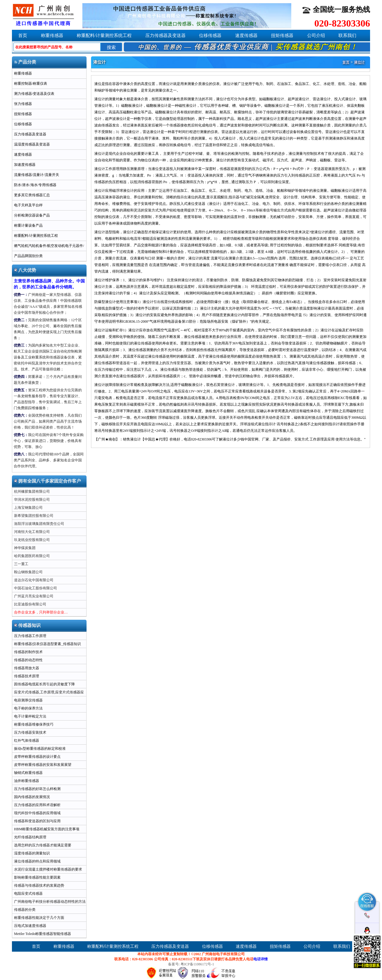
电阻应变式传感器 (28, 894)
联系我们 (347, 35)
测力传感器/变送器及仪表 (34, 94)
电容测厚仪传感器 (28, 700)
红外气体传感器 (27, 741)
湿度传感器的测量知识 (32, 853)
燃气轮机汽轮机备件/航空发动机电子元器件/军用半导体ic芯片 (48, 247)
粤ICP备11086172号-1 (197, 964)
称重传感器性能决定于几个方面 (39, 918)
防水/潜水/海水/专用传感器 (35, 185)
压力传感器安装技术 (30, 732)
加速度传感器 (25, 165)
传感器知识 (27, 625)
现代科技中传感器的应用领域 (37, 813)
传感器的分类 (25, 910)
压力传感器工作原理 (30, 636)
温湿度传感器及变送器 (32, 144)
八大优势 (25, 270)
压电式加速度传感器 (30, 926)
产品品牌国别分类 (28, 256)
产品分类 (25, 62)
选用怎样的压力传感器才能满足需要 (43, 845)
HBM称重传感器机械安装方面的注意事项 (47, 829)
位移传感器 (210, 35)
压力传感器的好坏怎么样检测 (37, 789)
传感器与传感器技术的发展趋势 (39, 885)
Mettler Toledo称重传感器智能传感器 (43, 934)
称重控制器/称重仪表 (31, 84)
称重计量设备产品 (28, 225)
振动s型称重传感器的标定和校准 (40, 749)
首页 (23, 35)
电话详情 (261, 959)
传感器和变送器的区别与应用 (37, 821)
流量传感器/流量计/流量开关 (37, 175)
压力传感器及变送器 (165, 35)
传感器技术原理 (27, 676)
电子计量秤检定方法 (30, 716)
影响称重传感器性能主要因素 (37, 877)
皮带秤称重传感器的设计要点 (37, 757)
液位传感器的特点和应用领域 (37, 861)
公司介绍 (316, 35)
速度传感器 (246, 35)
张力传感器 (23, 104)
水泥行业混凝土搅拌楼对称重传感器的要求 (48, 869)
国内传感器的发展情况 (32, 797)
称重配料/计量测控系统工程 (104, 35)
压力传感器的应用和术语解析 (37, 805)
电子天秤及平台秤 (28, 205)
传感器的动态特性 (28, 660)
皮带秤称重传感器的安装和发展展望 (43, 765)
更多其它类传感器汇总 (32, 195)
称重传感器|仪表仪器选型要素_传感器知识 (47, 644)
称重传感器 (52, 35)
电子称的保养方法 (28, 708)
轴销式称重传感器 (28, 773)
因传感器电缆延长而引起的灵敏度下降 (44, 684)
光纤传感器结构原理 (30, 837)
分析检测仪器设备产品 (32, 215)
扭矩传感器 (282, 35)
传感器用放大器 (27, 668)
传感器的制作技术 (28, 652)
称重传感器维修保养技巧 (34, 724)
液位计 (359, 62)
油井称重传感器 (27, 781)
